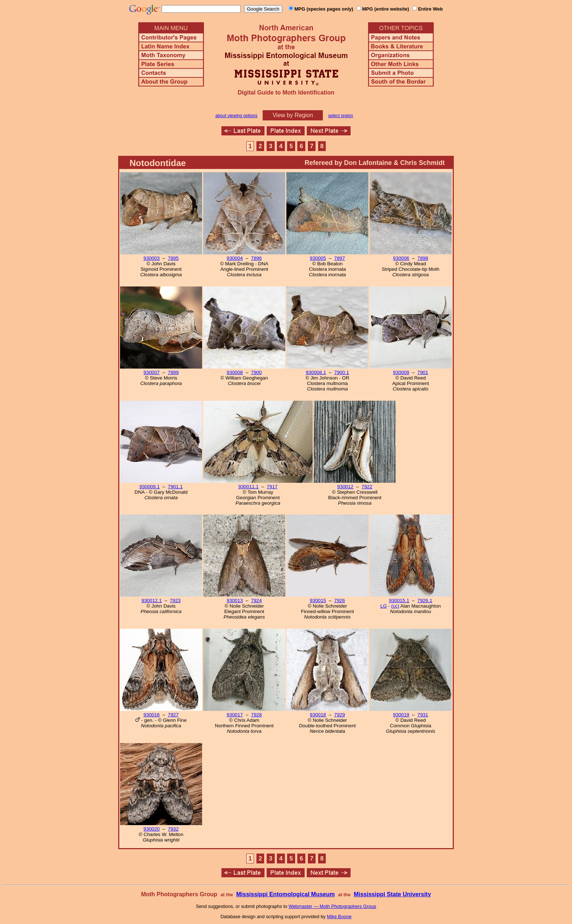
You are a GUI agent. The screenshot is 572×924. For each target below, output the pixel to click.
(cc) (395, 606)
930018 (318, 715)
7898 (423, 258)
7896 (256, 258)
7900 (256, 372)
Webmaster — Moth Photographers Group (332, 906)
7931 (423, 715)
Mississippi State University (393, 894)
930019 (401, 715)
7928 (256, 715)
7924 (256, 600)
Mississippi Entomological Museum (285, 894)
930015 (318, 600)
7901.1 (175, 487)
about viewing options (236, 116)
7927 (173, 715)
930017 (235, 715)
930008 (235, 372)
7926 (340, 600)
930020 (151, 829)
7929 (340, 715)
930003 (151, 258)
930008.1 (316, 372)
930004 (235, 258)
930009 (401, 372)
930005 (318, 258)
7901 (423, 372)
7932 (173, 829)
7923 (175, 600)
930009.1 (150, 487)
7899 (173, 372)
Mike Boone (339, 917)
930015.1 (399, 600)
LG (384, 606)
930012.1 (152, 600)
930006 (401, 258)
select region (341, 116)
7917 (272, 487)
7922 (367, 487)
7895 (173, 258)
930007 (151, 372)
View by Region (293, 115)
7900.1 (342, 372)
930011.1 (248, 487)
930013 (235, 600)
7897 (340, 258)
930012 (345, 487)
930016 (151, 715)
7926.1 (425, 600)
